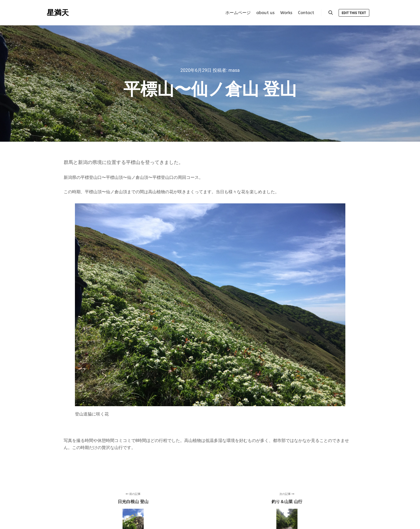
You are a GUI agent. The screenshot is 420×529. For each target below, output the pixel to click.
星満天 (58, 13)
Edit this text (354, 13)
